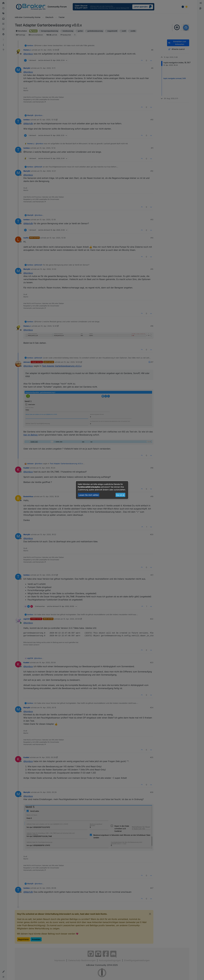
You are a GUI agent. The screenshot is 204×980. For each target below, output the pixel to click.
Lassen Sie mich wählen (89, 495)
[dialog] (102, 490)
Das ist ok (120, 495)
